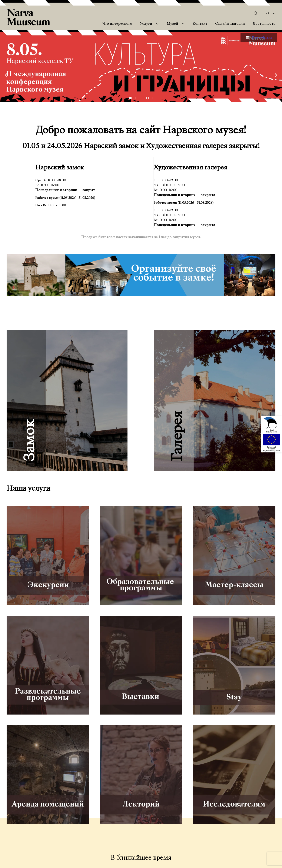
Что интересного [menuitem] (117, 24)
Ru (268, 13)
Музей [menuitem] (172, 24)
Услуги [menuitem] (146, 24)
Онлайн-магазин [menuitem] (230, 24)
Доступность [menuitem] (264, 24)
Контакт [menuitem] (200, 24)
